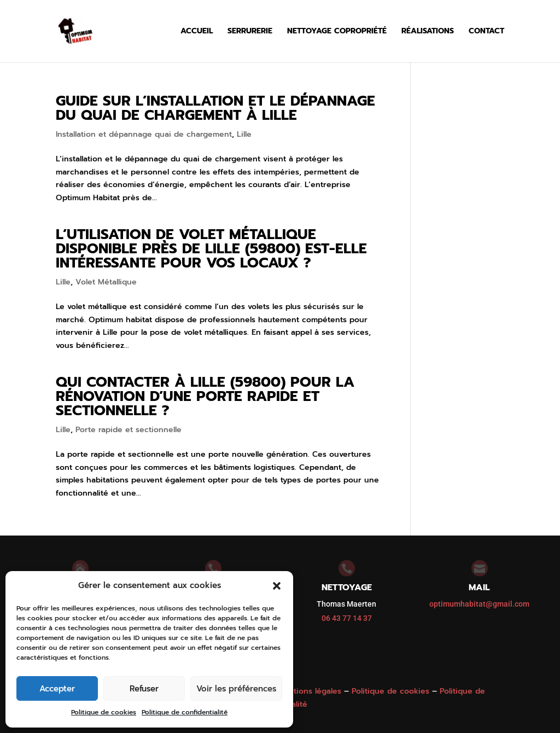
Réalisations (428, 32)
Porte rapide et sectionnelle (129, 430)
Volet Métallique (106, 282)
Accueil (197, 32)
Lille (244, 134)
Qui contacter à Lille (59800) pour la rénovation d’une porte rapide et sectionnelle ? (205, 396)
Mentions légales (309, 691)
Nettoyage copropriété (337, 32)
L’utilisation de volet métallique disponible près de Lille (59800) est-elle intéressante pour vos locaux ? (211, 249)
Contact (486, 32)
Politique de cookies (104, 712)
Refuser (144, 689)
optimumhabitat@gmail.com (479, 604)
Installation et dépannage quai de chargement (144, 134)
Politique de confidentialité (185, 712)
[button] (277, 586)
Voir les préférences (236, 689)
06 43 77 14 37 (347, 618)
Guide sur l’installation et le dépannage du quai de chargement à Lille (215, 108)
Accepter (57, 689)
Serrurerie (250, 32)
